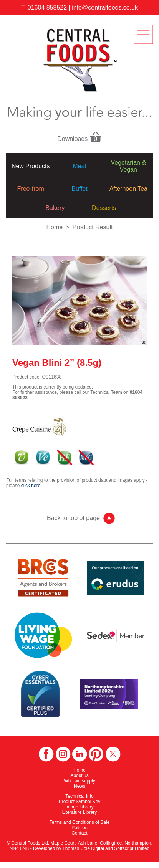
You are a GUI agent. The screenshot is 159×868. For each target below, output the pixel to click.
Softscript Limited (132, 848)
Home (55, 227)
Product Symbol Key (80, 802)
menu (143, 34)
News (79, 786)
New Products (31, 166)
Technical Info (79, 796)
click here (31, 486)
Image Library (79, 807)
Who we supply (79, 781)
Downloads (79, 137)
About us (79, 775)
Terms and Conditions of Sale (80, 822)
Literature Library (80, 812)
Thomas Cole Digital (83, 848)
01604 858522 (47, 7)
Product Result (93, 227)
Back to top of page (73, 518)
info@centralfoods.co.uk (105, 7)
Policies (79, 828)
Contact (79, 833)
